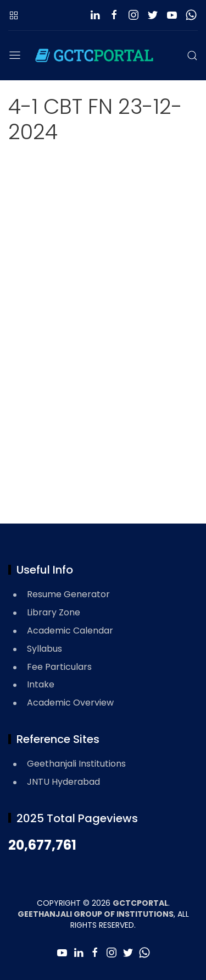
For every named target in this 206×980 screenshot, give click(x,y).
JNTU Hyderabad (63, 782)
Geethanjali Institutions (76, 764)
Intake (41, 684)
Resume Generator (68, 594)
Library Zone (54, 612)
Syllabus (44, 649)
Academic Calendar (70, 631)
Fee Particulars (59, 667)
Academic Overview (70, 703)
